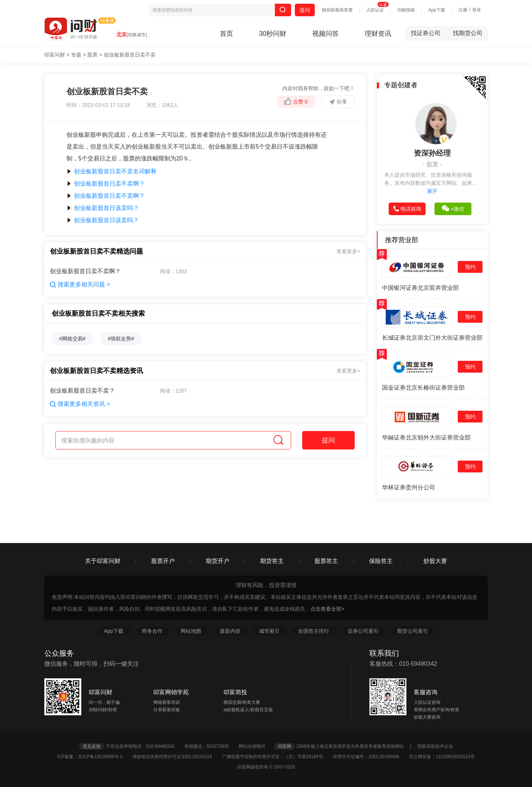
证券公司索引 (364, 631)
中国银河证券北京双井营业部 (420, 288)
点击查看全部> (327, 609)
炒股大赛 (435, 561)
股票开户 (163, 561)
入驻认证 (375, 10)
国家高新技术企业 (435, 746)
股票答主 (326, 561)
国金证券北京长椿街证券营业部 (423, 388)
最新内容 (231, 631)
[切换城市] (137, 35)
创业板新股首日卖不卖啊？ (106, 184)
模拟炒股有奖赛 (337, 10)
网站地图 (192, 631)
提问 (305, 10)
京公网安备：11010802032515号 (442, 757)
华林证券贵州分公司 (409, 487)
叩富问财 (55, 55)
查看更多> (348, 251)
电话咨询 (407, 209)
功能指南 (406, 10)
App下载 (436, 10)
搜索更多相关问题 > (80, 284)
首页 (226, 34)
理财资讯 (378, 34)
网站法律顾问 (256, 746)
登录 (477, 10)
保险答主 (381, 561)
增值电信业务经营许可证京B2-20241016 (176, 757)
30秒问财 (273, 34)
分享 (338, 102)
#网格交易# (72, 339)
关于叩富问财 (103, 561)
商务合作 (152, 631)
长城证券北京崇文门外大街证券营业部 (432, 338)
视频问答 (325, 34)
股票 (92, 55)
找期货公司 (468, 33)
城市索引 (270, 631)
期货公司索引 (413, 631)
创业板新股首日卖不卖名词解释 (112, 171)
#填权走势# (121, 339)
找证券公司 (429, 33)
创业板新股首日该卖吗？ (103, 208)
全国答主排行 (314, 631)
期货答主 (272, 561)
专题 (76, 55)
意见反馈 (92, 746)
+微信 (453, 208)
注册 (463, 10)
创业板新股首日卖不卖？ (82, 391)
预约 (470, 267)
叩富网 (284, 746)
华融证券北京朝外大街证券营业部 (426, 437)
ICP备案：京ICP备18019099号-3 (94, 757)
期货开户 (218, 561)
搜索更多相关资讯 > (80, 404)
